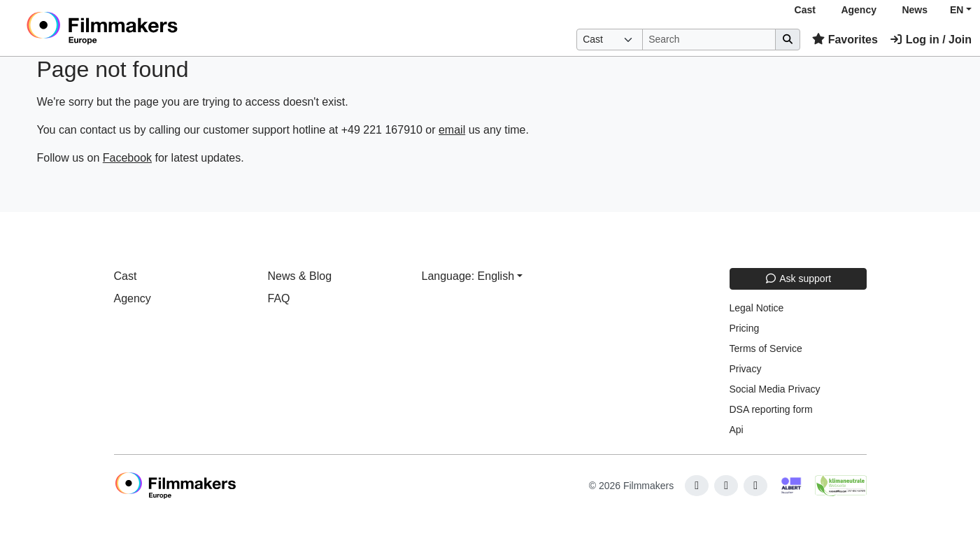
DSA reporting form (771, 409)
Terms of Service (766, 348)
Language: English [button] (468, 276)
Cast (805, 10)
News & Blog (300, 276)
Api (737, 430)
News (915, 10)
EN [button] (957, 10)
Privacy (746, 369)
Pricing (745, 328)
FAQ (279, 298)
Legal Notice (757, 308)
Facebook (127, 158)
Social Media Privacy (775, 389)
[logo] (137, 28)
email (452, 130)
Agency (859, 10)
